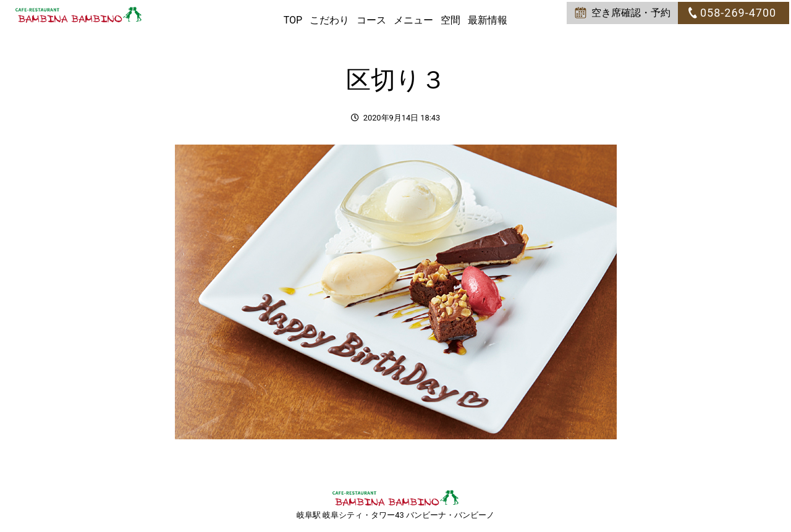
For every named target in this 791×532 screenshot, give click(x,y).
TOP (293, 20)
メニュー (413, 20)
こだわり (329, 20)
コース (371, 20)
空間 (450, 20)
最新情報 (488, 20)
